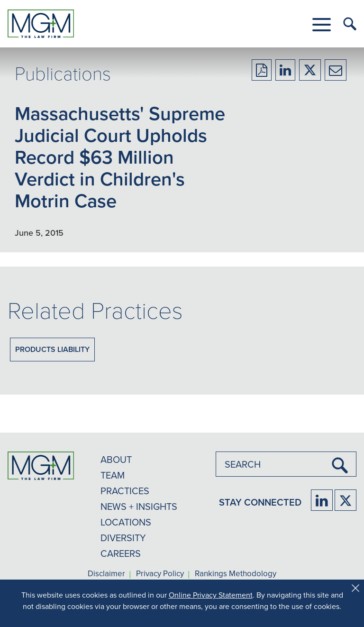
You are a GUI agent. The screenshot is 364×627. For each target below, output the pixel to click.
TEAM (113, 475)
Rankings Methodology (236, 574)
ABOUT (116, 459)
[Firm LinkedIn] (322, 500)
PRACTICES (125, 491)
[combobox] (286, 464)
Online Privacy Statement (211, 595)
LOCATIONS (126, 522)
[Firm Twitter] (346, 500)
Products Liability (52, 349)
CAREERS (121, 553)
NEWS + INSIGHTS (139, 506)
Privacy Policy (160, 574)
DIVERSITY (123, 538)
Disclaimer (106, 574)
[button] (322, 25)
